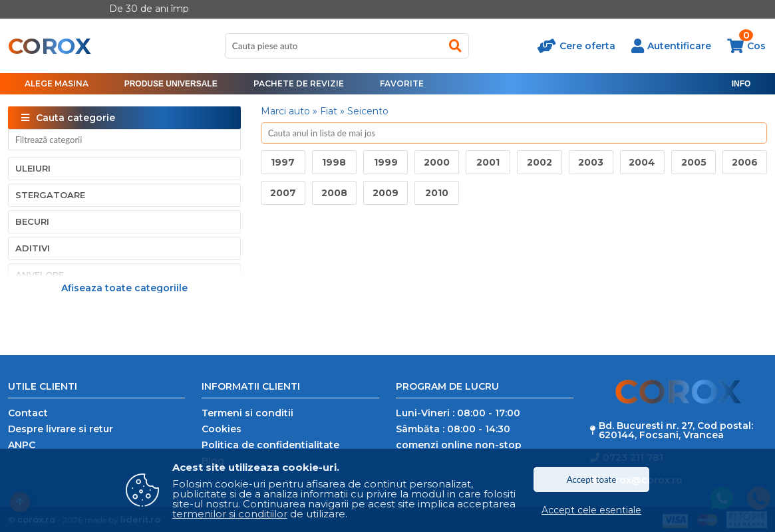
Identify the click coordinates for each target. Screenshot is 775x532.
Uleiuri (33, 168)
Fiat (329, 111)
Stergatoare (50, 195)
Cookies (222, 429)
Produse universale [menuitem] (171, 84)
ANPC (22, 445)
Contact (28, 413)
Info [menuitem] (741, 84)
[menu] (171, 84)
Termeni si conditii (247, 413)
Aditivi (33, 248)
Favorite (402, 83)
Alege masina (57, 83)
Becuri (32, 221)
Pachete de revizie (299, 83)
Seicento (368, 111)
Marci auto (285, 111)
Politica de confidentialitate (270, 445)
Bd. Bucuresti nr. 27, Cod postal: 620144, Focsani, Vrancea (676, 430)
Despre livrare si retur (61, 429)
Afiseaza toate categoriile (124, 287)
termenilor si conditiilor (230, 514)
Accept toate (592, 479)
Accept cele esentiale (591, 510)
